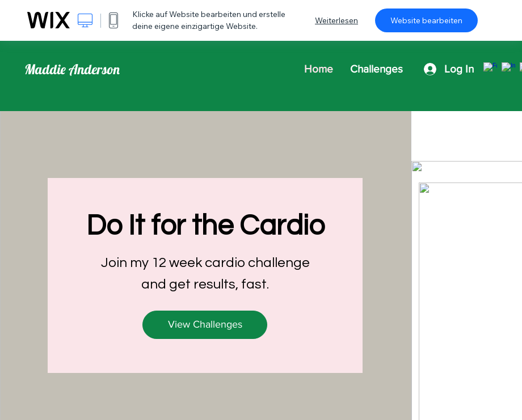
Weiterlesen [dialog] (336, 20)
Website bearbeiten (426, 20)
